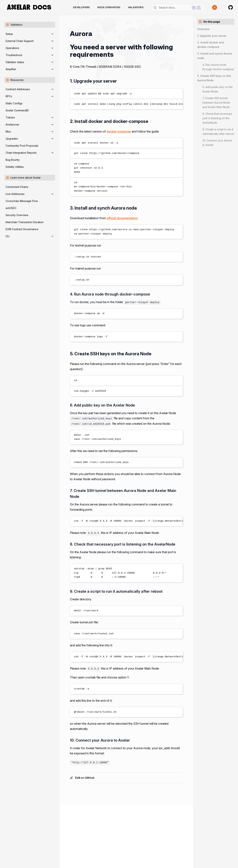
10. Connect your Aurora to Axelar (217, 143)
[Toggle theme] (216, 7)
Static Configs (14, 103)
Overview (203, 29)
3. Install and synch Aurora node (215, 56)
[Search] (178, 7)
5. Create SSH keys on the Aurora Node (214, 78)
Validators (136, 7)
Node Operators (109, 7)
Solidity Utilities (15, 167)
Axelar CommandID (17, 110)
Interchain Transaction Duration (25, 222)
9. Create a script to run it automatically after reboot (218, 132)
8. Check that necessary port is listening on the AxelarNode (217, 118)
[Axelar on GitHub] (231, 7)
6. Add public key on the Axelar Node (218, 89)
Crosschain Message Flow (22, 201)
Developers (82, 7)
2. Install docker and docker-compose (211, 45)
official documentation (122, 218)
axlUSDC (11, 208)
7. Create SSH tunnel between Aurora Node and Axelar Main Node (216, 103)
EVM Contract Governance (22, 229)
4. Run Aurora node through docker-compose (218, 67)
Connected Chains (17, 187)
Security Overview (17, 215)
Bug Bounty (13, 160)
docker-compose (119, 131)
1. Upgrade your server (212, 36)
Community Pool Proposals (22, 146)
